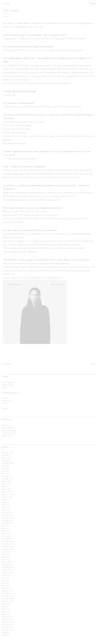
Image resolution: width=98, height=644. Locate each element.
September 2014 (8, 601)
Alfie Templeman (8, 428)
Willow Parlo (7, 436)
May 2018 (6, 505)
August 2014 (7, 604)
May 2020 (6, 474)
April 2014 (6, 612)
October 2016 (7, 547)
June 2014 (6, 607)
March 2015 (6, 588)
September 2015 (8, 573)
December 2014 (8, 596)
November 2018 (8, 494)
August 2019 (7, 482)
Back (7, 4)
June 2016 (6, 554)
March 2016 (6, 562)
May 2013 (6, 635)
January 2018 (7, 513)
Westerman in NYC (9, 433)
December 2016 (8, 541)
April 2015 (6, 586)
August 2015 (7, 575)
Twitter (5, 403)
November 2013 (8, 625)
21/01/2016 (7, 14)
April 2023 (6, 461)
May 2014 (6, 609)
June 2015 (6, 581)
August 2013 (7, 633)
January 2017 (7, 539)
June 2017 (6, 526)
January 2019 (7, 492)
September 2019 (8, 479)
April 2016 (6, 560)
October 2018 (7, 497)
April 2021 (6, 466)
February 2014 (7, 617)
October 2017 (7, 521)
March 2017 (6, 534)
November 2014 (8, 599)
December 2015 (8, 568)
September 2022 (8, 463)
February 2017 (7, 536)
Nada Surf (6, 425)
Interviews (6, 16)
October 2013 (7, 627)
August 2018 (7, 500)
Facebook (5, 398)
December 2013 (8, 622)
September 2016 (8, 549)
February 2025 (7, 453)
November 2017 (8, 518)
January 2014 (7, 620)
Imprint (5, 408)
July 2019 (5, 484)
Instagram (6, 401)
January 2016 (7, 565)
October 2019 (7, 476)
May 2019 (6, 487)
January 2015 (7, 594)
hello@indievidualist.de (10, 393)
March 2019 (6, 489)
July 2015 (5, 578)
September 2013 (8, 630)
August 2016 (7, 552)
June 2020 (6, 471)
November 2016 (8, 544)
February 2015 (7, 591)
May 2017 (6, 528)
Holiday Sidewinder (9, 431)
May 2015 (6, 583)
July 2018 (5, 502)
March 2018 (6, 510)
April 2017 (6, 531)
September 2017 (8, 523)
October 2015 (7, 570)
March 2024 (6, 458)
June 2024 (6, 455)
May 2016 (6, 557)
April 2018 (6, 508)
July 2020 (5, 468)
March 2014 (6, 614)
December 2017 (8, 515)
